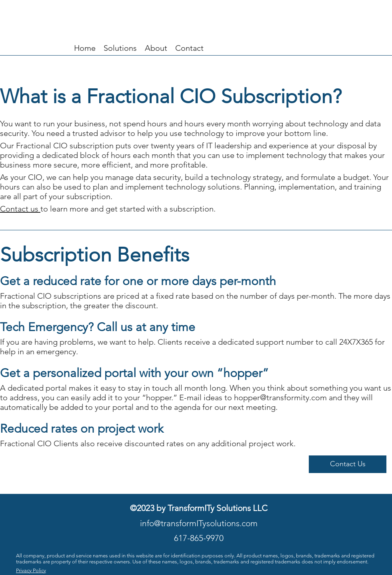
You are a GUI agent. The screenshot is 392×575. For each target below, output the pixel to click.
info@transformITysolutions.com (199, 523)
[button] (348, 464)
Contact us (20, 209)
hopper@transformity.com (280, 397)
